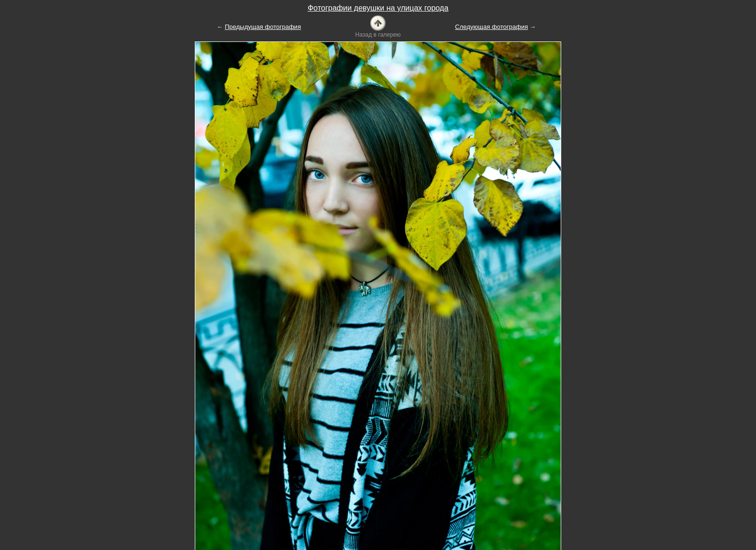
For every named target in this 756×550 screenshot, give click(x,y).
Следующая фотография (492, 27)
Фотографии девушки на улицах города (378, 8)
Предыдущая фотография (263, 27)
